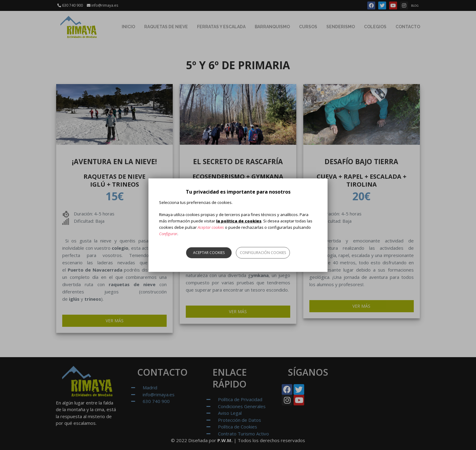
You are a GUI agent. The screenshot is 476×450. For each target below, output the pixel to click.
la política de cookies (239, 221)
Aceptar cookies (209, 253)
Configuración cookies (263, 253)
